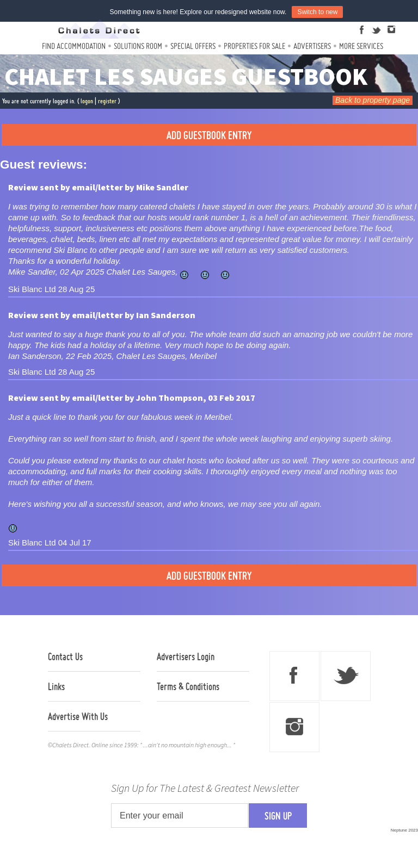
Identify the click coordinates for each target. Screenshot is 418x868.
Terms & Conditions (188, 686)
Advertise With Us (78, 716)
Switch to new (317, 12)
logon (87, 101)
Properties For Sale (254, 46)
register (107, 101)
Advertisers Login (186, 656)
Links (56, 686)
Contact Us (65, 656)
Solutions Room (138, 46)
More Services (361, 46)
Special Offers (193, 46)
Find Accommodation (74, 46)
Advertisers (312, 46)
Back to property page (373, 100)
